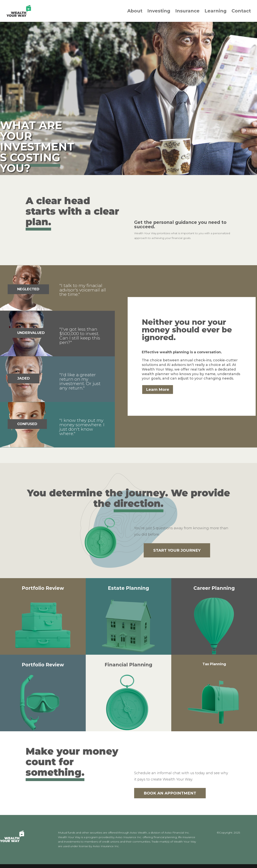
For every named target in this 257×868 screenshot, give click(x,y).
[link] (21, 11)
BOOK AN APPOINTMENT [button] (170, 793)
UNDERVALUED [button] (31, 333)
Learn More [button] (158, 389)
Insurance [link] (187, 12)
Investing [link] (159, 12)
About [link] (135, 12)
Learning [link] (216, 12)
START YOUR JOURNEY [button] (177, 550)
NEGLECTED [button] (28, 289)
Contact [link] (241, 12)
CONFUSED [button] (27, 424)
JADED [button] (24, 378)
